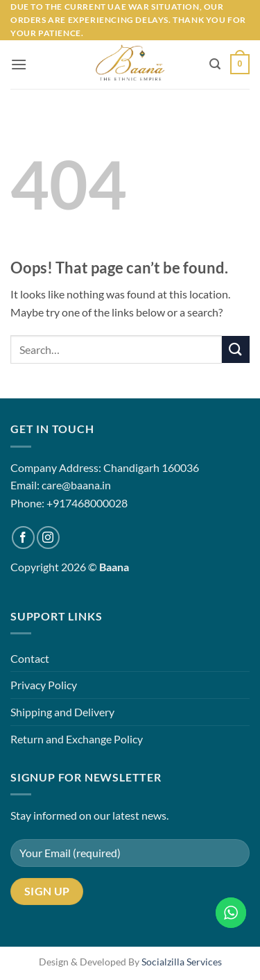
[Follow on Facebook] (23, 538)
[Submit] (236, 349)
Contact (30, 658)
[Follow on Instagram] (48, 538)
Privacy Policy (44, 685)
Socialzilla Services (182, 962)
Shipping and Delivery (62, 712)
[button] (19, 64)
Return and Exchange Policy (77, 739)
